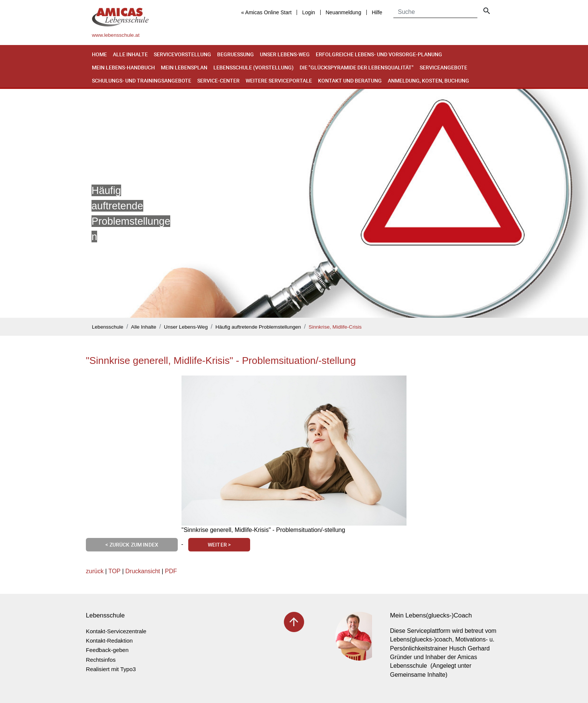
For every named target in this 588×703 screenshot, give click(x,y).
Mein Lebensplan (184, 67)
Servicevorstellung (182, 54)
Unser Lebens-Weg (285, 54)
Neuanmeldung (343, 12)
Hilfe (377, 12)
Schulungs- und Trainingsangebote (142, 80)
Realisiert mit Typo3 (111, 669)
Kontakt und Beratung (350, 80)
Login (309, 12)
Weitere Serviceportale (279, 80)
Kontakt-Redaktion (109, 641)
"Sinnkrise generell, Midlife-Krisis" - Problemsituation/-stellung (221, 361)
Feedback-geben (107, 650)
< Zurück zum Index (132, 545)
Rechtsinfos (101, 660)
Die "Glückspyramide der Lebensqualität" (357, 67)
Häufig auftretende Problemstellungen (258, 327)
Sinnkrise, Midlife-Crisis (335, 327)
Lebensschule (108, 327)
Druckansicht (142, 571)
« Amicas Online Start (266, 12)
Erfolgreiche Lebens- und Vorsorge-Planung (379, 54)
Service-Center (218, 80)
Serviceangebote (443, 67)
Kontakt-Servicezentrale (116, 631)
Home (99, 54)
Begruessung (235, 54)
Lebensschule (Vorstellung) (253, 67)
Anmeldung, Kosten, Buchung (428, 80)
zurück (95, 571)
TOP (114, 571)
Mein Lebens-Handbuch (123, 67)
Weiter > (219, 545)
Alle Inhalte (130, 54)
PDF (171, 571)
